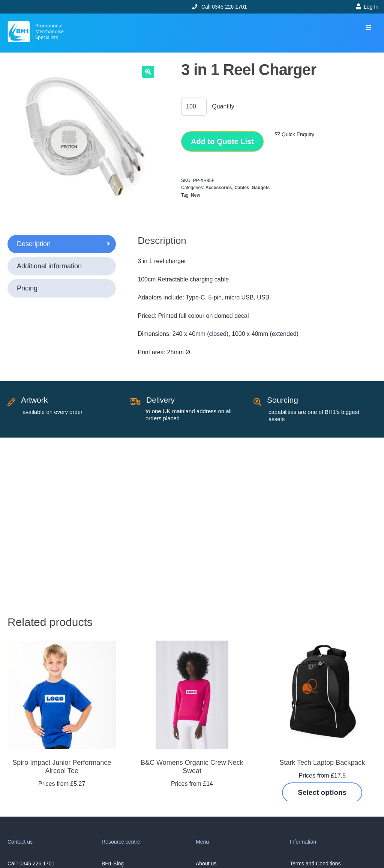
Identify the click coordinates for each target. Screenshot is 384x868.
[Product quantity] (194, 107)
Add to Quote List (222, 141)
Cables (242, 188)
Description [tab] (34, 244)
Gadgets (261, 188)
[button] (368, 28)
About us (206, 863)
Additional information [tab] (49, 266)
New (196, 195)
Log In (371, 7)
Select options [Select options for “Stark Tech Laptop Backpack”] (322, 792)
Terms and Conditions (315, 863)
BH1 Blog (113, 863)
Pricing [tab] (27, 288)
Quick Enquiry (295, 134)
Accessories (219, 188)
